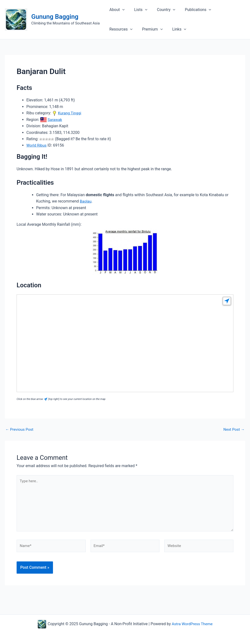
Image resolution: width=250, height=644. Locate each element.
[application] (121, 10)
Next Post (234, 429)
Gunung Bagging (55, 17)
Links (144, 29)
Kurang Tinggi (70, 113)
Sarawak (55, 119)
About (116, 10)
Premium (119, 29)
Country (162, 10)
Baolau (86, 201)
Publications (192, 10)
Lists (138, 10)
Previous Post (20, 429)
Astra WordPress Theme (192, 624)
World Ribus (37, 145)
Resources (224, 10)
